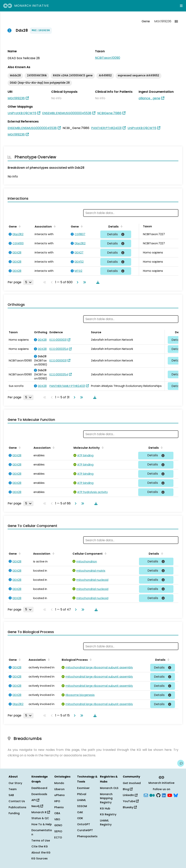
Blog (128, 789)
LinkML (81, 800)
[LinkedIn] (164, 795)
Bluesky (130, 807)
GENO (58, 825)
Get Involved (132, 783)
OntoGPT (84, 824)
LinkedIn (130, 795)
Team (13, 789)
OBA (57, 813)
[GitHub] (158, 795)
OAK (80, 812)
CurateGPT (85, 830)
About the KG (41, 853)
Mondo (59, 783)
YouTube (131, 801)
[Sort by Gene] (19, 226)
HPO (57, 801)
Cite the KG (40, 846)
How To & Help (42, 824)
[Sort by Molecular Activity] (102, 447)
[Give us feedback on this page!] (181, 763)
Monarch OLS (109, 788)
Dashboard (39, 788)
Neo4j (37, 806)
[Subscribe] (146, 795)
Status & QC (40, 818)
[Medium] (152, 795)
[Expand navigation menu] (181, 6)
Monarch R (41, 812)
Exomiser (83, 788)
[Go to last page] (84, 282)
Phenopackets (87, 836)
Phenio (59, 807)
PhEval (82, 794)
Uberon (59, 789)
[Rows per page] (28, 282)
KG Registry (108, 814)
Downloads (39, 794)
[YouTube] (170, 795)
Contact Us (17, 801)
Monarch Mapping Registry (106, 798)
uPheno (59, 795)
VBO (57, 819)
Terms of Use (41, 841)
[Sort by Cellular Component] (105, 553)
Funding (14, 813)
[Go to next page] (77, 282)
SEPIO (58, 831)
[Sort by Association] (54, 226)
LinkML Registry (106, 823)
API (35, 800)
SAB (11, 795)
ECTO (58, 837)
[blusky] (176, 795)
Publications (17, 807)
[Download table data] (97, 282)
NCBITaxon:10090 (108, 58)
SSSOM (82, 806)
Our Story (15, 783)
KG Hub (105, 808)
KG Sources (40, 858)
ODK (80, 818)
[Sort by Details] (121, 226)
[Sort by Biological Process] (90, 659)
